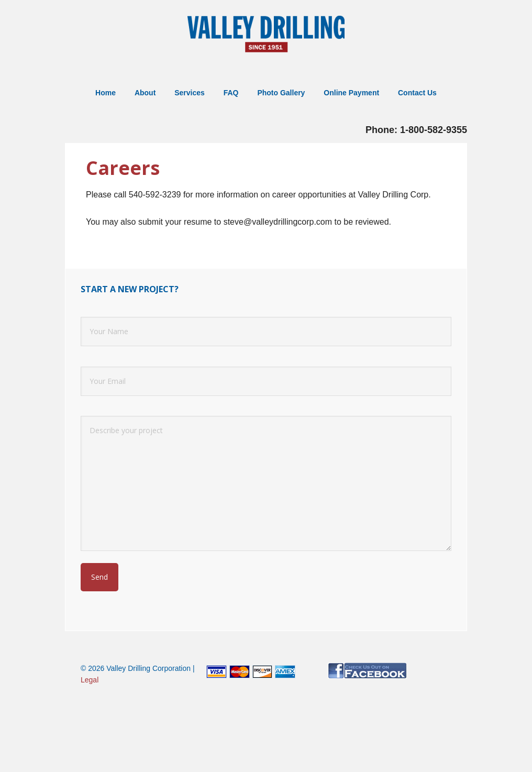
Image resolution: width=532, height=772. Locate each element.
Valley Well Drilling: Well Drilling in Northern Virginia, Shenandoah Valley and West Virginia (266, 35)
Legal (90, 680)
